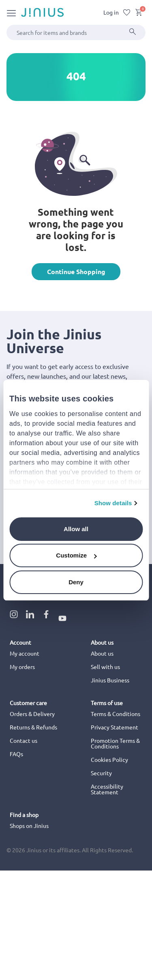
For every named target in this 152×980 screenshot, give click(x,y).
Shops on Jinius (29, 826)
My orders (22, 667)
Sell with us (105, 667)
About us (102, 653)
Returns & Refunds (33, 727)
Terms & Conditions (116, 714)
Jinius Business (110, 680)
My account (25, 653)
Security (101, 773)
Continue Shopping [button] (76, 271)
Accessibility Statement (107, 789)
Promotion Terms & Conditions (115, 743)
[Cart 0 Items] (139, 14)
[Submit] (133, 32)
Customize (76, 555)
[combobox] (76, 32)
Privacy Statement (115, 727)
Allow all (76, 529)
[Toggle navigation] (11, 12)
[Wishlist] (127, 12)
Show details (113, 503)
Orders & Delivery (32, 714)
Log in (111, 12)
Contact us (24, 740)
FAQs (16, 754)
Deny (76, 582)
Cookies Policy (109, 759)
